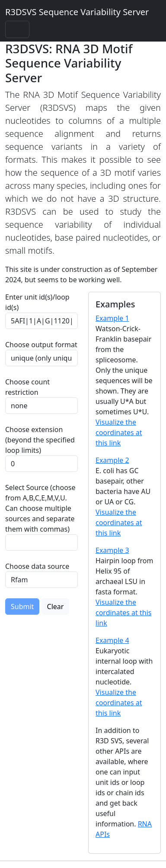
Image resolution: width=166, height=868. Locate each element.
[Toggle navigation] (17, 29)
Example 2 (112, 460)
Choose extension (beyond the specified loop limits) (40, 440)
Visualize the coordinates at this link (119, 432)
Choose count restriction (27, 387)
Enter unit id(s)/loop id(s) (37, 302)
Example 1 (112, 318)
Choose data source (37, 566)
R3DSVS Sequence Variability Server (77, 12)
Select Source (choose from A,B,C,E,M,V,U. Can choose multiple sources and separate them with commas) (40, 508)
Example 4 (112, 640)
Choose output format (41, 345)
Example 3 (112, 550)
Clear (56, 607)
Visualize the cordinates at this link (123, 613)
